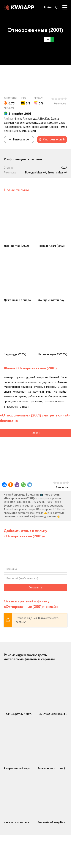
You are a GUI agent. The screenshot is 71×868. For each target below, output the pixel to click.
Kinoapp (23, 7)
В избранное (19, 140)
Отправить (36, 587)
